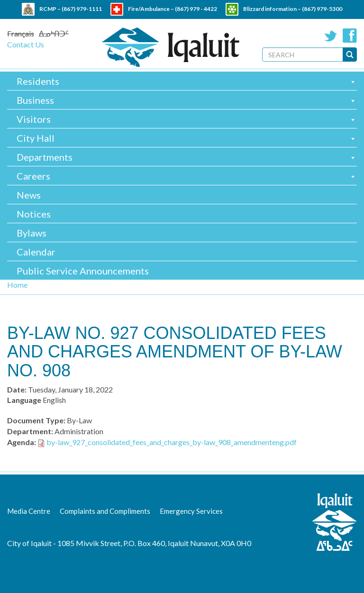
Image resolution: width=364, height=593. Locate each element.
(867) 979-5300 (322, 9)
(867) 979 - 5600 (202, 22)
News (29, 195)
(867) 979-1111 (82, 9)
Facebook (350, 36)
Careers (33, 176)
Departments (45, 157)
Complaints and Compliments (105, 511)
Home (17, 285)
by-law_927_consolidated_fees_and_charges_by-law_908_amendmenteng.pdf (172, 442)
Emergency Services (191, 511)
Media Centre (29, 511)
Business (35, 100)
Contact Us (26, 44)
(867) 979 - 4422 (196, 9)
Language (24, 400)
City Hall (36, 138)
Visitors (34, 119)
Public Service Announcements (83, 271)
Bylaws (32, 233)
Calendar (36, 252)
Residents (38, 81)
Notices (34, 214)
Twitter (331, 36)
